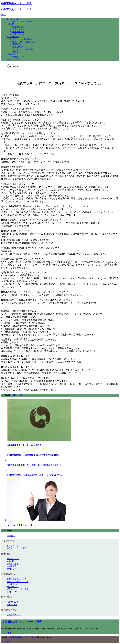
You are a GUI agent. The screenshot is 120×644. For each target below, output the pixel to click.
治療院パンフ (18, 57)
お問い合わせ (18, 34)
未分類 (11, 536)
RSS (9, 633)
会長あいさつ (18, 26)
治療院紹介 (12, 54)
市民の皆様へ (13, 37)
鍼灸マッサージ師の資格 (23, 49)
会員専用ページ (14, 59)
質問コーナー (18, 52)
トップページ (13, 19)
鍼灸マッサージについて (23, 42)
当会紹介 (11, 24)
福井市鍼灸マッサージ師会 (16, 3)
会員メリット (18, 29)
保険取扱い (17, 44)
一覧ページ (16, 395)
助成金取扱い (18, 47)
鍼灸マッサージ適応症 (22, 21)
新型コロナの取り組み (22, 39)
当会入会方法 (18, 32)
